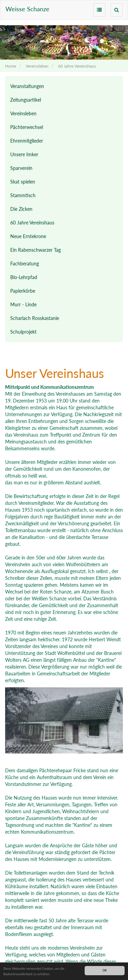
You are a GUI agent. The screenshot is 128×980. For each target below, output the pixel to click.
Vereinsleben (37, 66)
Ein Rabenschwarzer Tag (35, 250)
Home (11, 66)
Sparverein (21, 168)
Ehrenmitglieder (27, 141)
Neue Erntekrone (28, 236)
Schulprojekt (23, 332)
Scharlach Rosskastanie (35, 318)
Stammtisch (23, 195)
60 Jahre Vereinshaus (77, 66)
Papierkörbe (23, 291)
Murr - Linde (23, 304)
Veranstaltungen (27, 86)
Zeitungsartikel (26, 100)
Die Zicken (21, 209)
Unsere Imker (24, 154)
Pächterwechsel (27, 127)
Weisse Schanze (27, 9)
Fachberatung (25, 264)
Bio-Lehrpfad (24, 277)
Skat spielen (23, 182)
